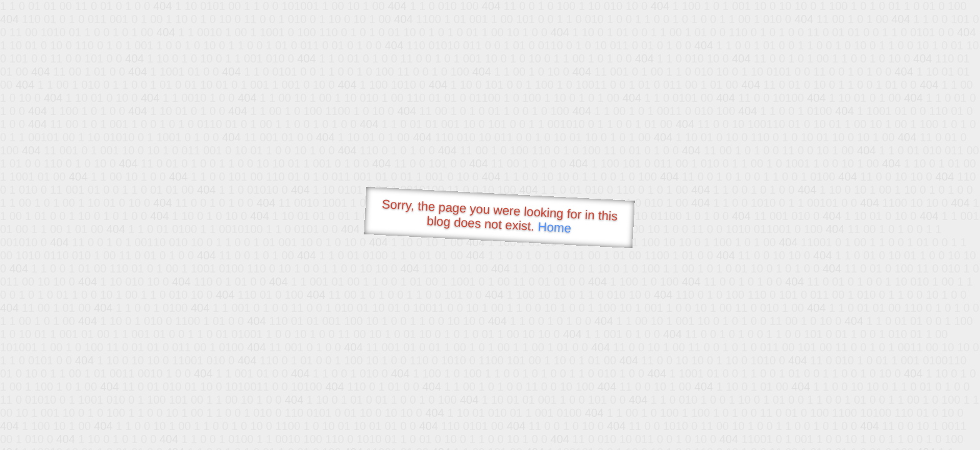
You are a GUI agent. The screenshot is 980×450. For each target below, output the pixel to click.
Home (554, 227)
